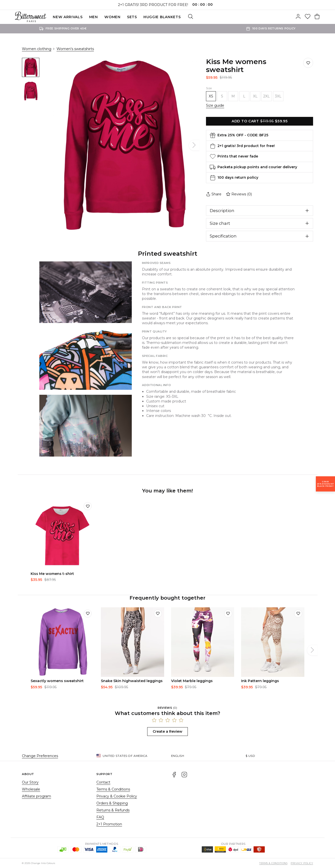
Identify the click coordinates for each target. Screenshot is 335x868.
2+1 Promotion (109, 824)
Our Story (30, 782)
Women (112, 17)
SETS (132, 17)
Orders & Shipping (112, 803)
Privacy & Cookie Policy (117, 796)
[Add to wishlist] (88, 506)
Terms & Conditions (113, 789)
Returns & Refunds (113, 810)
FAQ (100, 817)
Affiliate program (36, 796)
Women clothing (37, 49)
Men (94, 17)
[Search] (191, 17)
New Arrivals (68, 17)
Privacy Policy (302, 863)
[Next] (194, 145)
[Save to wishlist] (308, 63)
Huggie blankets (162, 17)
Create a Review (167, 731)
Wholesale (31, 789)
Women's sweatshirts (75, 49)
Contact (103, 782)
